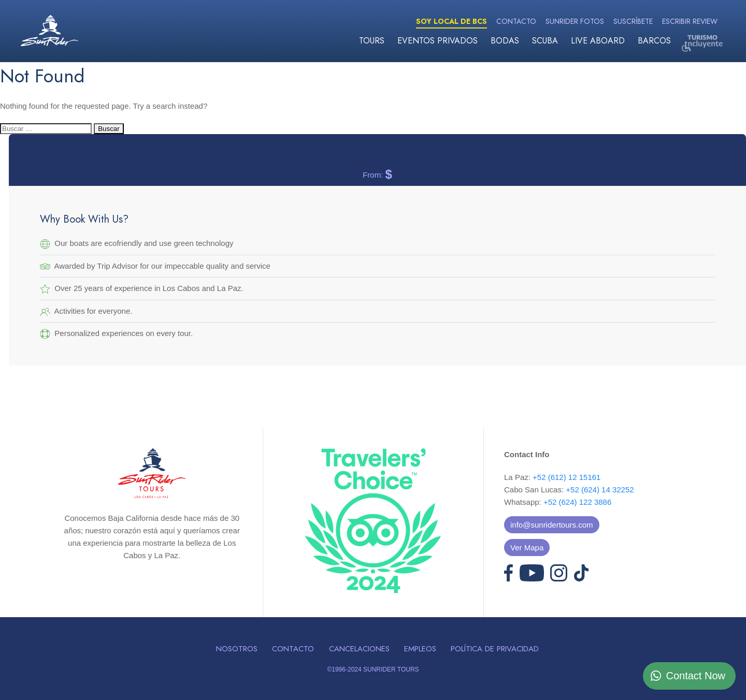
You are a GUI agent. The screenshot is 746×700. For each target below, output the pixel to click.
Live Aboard (598, 41)
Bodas (505, 41)
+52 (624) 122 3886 (577, 502)
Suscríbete (633, 21)
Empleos (420, 649)
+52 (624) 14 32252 (600, 490)
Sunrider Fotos (575, 21)
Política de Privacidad (495, 649)
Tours (372, 41)
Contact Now (696, 676)
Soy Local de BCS (451, 21)
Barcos (654, 41)
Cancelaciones (359, 649)
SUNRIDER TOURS (391, 669)
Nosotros (237, 649)
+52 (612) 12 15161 (566, 477)
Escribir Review (690, 21)
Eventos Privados (437, 41)
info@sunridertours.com (551, 525)
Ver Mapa (527, 548)
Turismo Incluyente (702, 43)
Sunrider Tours (49, 31)
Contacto (516, 21)
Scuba (545, 41)
